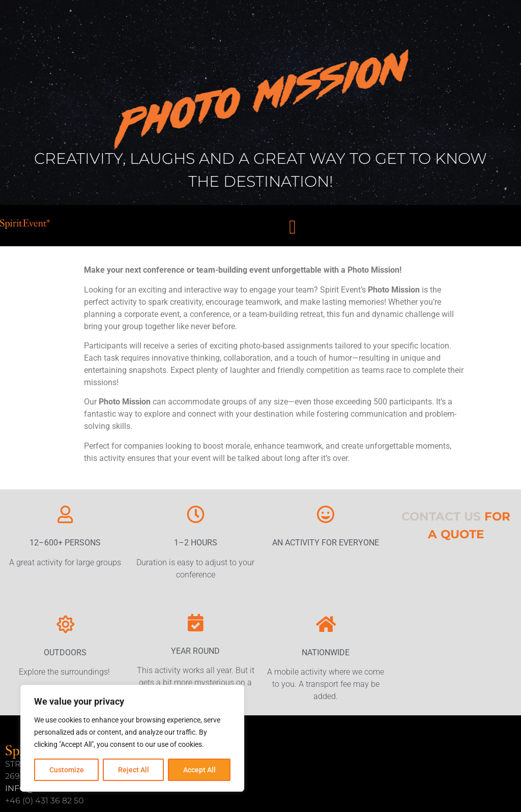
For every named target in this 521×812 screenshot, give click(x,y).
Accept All (199, 770)
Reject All (134, 770)
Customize (67, 770)
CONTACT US (441, 516)
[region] (132, 738)
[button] (293, 227)
